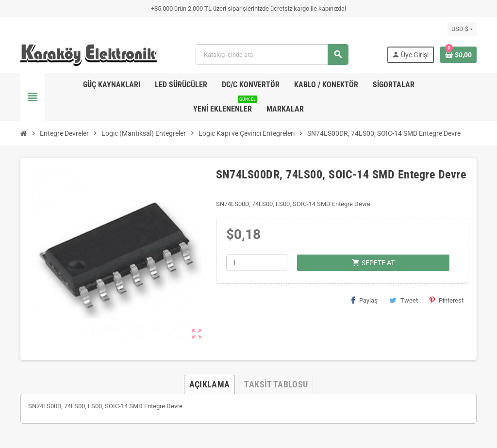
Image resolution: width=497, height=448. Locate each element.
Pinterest (447, 300)
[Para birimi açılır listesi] (462, 29)
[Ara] (272, 55)
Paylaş (364, 300)
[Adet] (257, 263)
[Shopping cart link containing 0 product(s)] (458, 55)
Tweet (404, 300)
